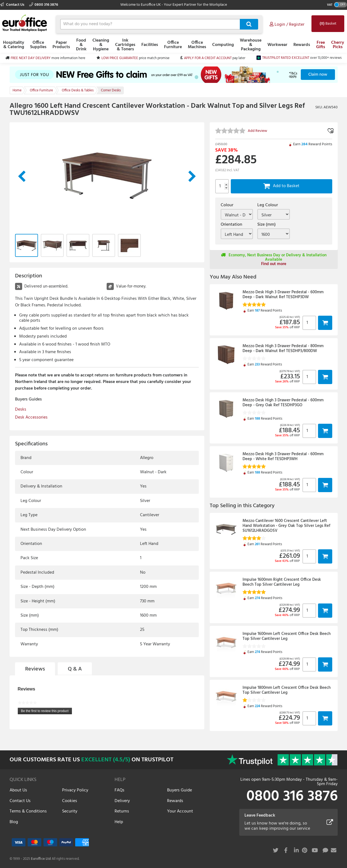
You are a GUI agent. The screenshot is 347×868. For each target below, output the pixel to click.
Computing (223, 45)
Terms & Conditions (28, 811)
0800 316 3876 (44, 5)
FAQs (119, 790)
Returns (122, 811)
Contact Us (13, 5)
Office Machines (197, 45)
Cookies (70, 801)
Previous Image (22, 177)
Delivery (122, 801)
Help (119, 822)
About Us (18, 790)
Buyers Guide (180, 790)
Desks (21, 410)
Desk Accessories (31, 417)
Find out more (274, 264)
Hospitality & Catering (14, 45)
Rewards (302, 45)
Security (70, 811)
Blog (14, 822)
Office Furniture (173, 45)
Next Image (192, 177)
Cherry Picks (338, 45)
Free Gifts (321, 45)
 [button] (325, 323)
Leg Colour (268, 205)
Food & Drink (81, 45)
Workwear (277, 45)
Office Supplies (38, 45)
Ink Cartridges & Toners (125, 45)
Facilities (150, 45)
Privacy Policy (75, 790)
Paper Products (61, 45)
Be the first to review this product (46, 712)
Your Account (180, 811)
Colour (227, 205)
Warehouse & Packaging (251, 45)
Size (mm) (266, 225)
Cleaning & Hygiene (101, 45)
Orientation (231, 225)
